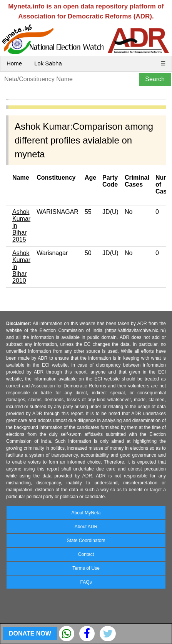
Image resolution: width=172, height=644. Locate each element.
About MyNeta (86, 513)
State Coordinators (86, 541)
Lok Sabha (48, 63)
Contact (86, 554)
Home (14, 63)
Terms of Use (86, 568)
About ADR (86, 527)
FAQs (86, 582)
